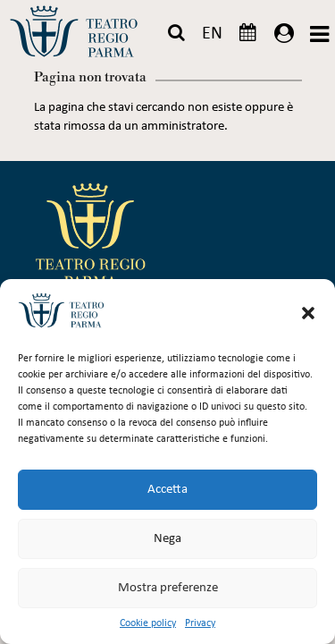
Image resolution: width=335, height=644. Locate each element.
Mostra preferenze (168, 588)
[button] (308, 313)
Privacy (200, 623)
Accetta (167, 490)
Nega (167, 539)
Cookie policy (148, 623)
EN (212, 34)
